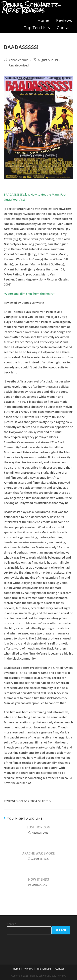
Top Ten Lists (37, 28)
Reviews (64, 20)
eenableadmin (19, 60)
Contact (64, 28)
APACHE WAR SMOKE (38, 853)
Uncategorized (19, 65)
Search (12, 924)
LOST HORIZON (38, 827)
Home (43, 20)
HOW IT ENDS (38, 879)
